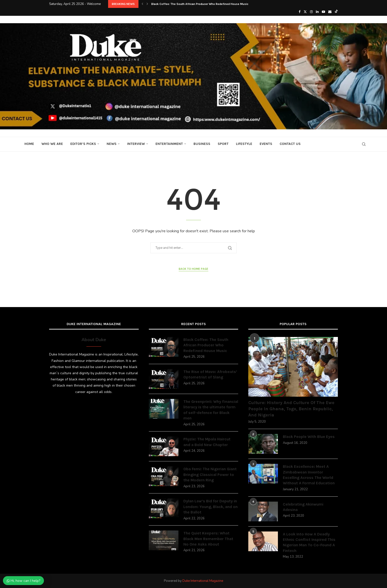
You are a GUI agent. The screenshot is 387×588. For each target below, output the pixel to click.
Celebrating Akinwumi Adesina (303, 507)
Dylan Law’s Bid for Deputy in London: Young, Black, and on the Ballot (211, 507)
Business (202, 144)
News (112, 144)
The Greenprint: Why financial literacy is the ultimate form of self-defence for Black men (211, 410)
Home (29, 144)
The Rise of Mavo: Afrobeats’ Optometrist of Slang (210, 374)
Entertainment (169, 144)
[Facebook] (300, 12)
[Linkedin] (317, 12)
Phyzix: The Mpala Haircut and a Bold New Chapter (207, 442)
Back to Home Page (193, 269)
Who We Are (52, 144)
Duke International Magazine (203, 581)
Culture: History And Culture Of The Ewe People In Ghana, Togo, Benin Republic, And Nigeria (291, 409)
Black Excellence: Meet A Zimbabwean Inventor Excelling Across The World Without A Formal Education (309, 475)
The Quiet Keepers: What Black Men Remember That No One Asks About (208, 539)
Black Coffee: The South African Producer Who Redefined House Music (200, 4)
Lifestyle (244, 144)
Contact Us (290, 144)
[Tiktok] (336, 12)
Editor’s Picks (83, 144)
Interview (136, 144)
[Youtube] (323, 12)
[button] (142, 4)
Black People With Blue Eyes (309, 437)
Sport (223, 144)
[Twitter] (305, 12)
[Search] (364, 144)
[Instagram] (311, 12)
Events (266, 144)
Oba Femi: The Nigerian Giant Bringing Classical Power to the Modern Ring (210, 474)
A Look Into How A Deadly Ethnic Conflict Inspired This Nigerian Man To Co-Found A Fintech (309, 542)
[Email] (330, 12)
